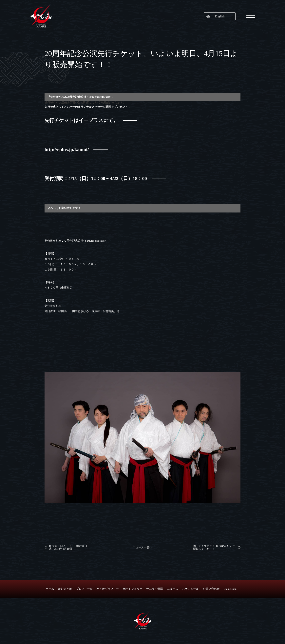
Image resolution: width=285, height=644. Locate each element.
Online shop (230, 589)
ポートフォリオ (133, 589)
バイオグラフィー (108, 589)
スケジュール (190, 589)
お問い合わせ (211, 589)
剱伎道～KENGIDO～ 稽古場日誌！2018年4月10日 (68, 548)
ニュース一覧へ (142, 548)
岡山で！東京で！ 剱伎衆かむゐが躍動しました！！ (214, 548)
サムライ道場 (155, 589)
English (220, 16)
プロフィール (84, 589)
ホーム (50, 589)
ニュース (173, 589)
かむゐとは (65, 589)
